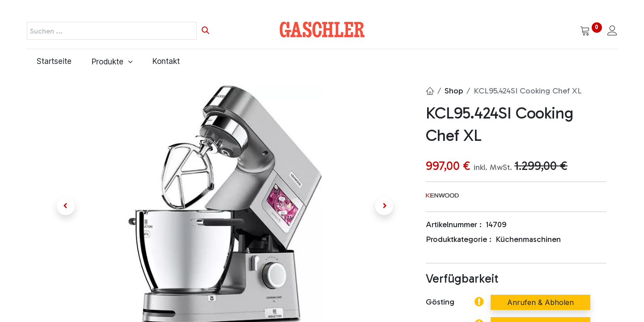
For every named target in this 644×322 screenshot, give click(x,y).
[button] (66, 206)
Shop (454, 91)
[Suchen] (205, 31)
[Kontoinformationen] (612, 31)
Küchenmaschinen (528, 239)
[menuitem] (54, 62)
